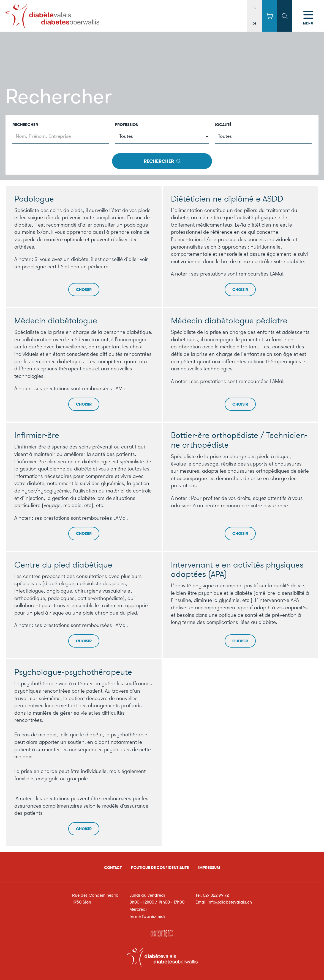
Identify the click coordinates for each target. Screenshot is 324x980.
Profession (127, 125)
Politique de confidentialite (160, 868)
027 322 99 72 (216, 895)
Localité (223, 125)
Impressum (209, 868)
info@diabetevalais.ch (230, 902)
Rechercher (25, 125)
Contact (113, 868)
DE (254, 24)
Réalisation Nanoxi (162, 932)
